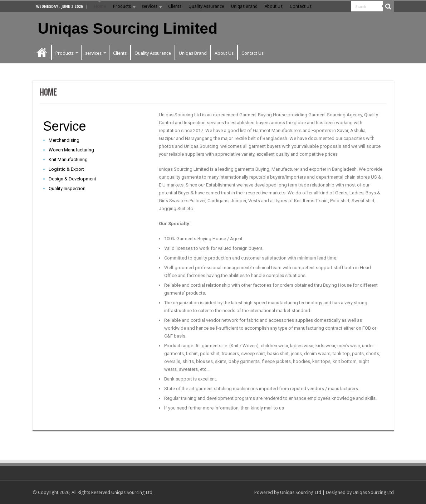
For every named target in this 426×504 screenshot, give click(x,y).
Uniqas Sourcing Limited (128, 28)
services (150, 6)
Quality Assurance (206, 6)
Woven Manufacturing (71, 150)
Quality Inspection (67, 188)
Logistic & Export (66, 169)
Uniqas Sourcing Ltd (301, 492)
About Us (274, 6)
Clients (175, 6)
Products (122, 6)
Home (100, 6)
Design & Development (72, 179)
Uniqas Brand (244, 6)
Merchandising (64, 140)
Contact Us (301, 6)
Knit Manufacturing (68, 159)
